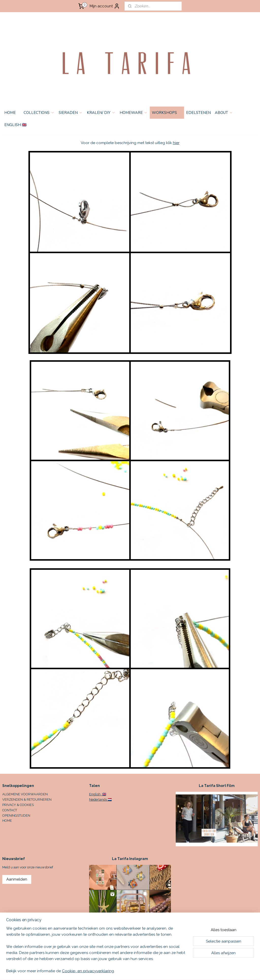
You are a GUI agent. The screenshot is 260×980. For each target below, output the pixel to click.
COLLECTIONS (39, 113)
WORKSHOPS (167, 113)
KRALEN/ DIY (101, 113)
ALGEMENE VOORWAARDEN (25, 794)
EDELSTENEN (198, 113)
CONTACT (10, 810)
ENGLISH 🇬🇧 (15, 125)
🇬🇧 (104, 794)
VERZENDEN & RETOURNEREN (27, 800)
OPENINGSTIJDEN (16, 815)
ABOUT (224, 113)
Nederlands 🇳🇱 (100, 800)
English (95, 794)
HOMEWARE (134, 113)
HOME (10, 113)
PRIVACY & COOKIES (18, 805)
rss (167, 971)
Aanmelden (17, 879)
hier (176, 143)
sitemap (157, 971)
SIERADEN (71, 113)
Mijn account (105, 6)
